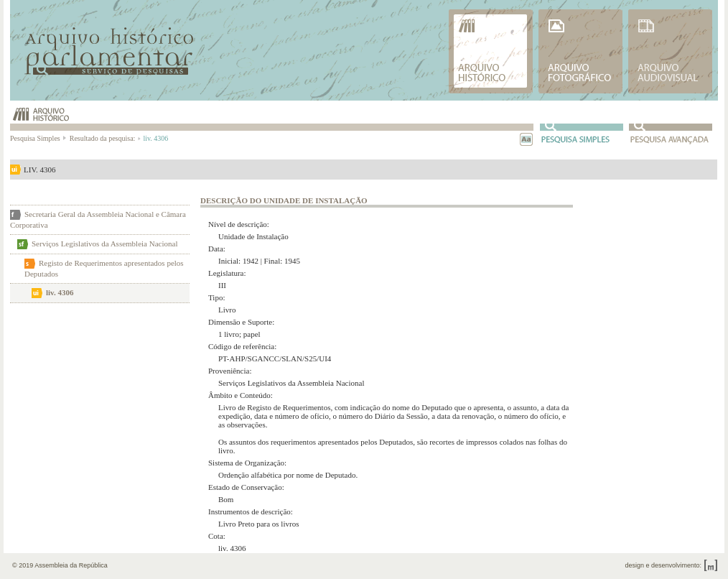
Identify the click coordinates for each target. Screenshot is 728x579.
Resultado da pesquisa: (104, 138)
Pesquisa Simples (39, 138)
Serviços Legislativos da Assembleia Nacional (104, 244)
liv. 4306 (60, 292)
